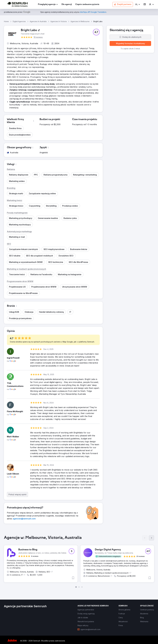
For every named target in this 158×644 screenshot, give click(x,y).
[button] (138, 5)
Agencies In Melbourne (80, 21)
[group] (79, 562)
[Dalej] (151, 538)
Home (6, 21)
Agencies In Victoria (59, 21)
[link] (67, 5)
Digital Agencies (19, 21)
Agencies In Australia (38, 21)
